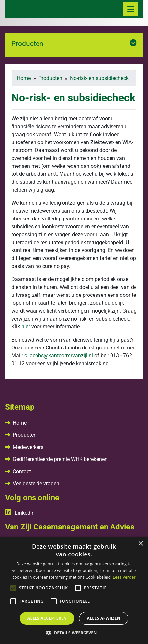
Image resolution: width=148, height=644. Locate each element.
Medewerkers (28, 447)
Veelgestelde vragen (36, 484)
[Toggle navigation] (131, 9)
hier (26, 327)
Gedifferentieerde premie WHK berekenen (60, 459)
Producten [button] (74, 44)
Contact (22, 471)
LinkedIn (20, 513)
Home (20, 423)
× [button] (141, 544)
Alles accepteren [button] (47, 618)
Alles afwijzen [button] (104, 618)
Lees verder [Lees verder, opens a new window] (124, 577)
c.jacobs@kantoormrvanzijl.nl (59, 356)
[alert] (74, 590)
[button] (74, 633)
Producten (25, 435)
